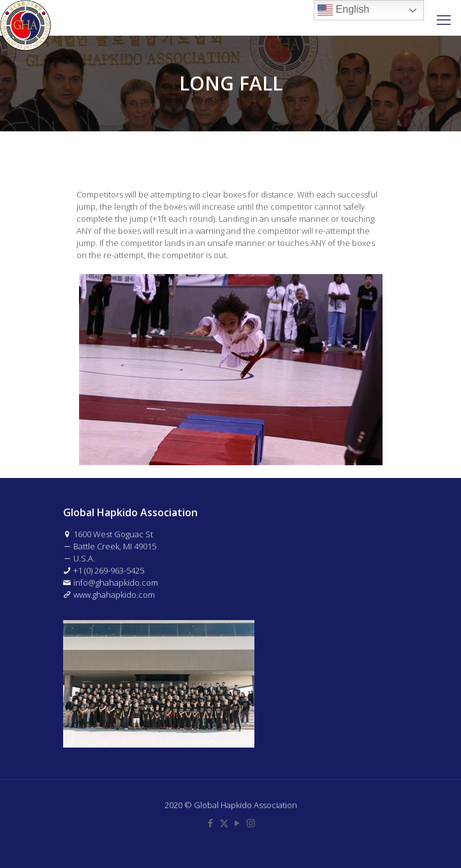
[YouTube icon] (238, 823)
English (343, 10)
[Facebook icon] (211, 823)
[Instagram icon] (251, 823)
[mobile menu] (444, 19)
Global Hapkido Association (245, 805)
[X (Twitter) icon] (224, 823)
